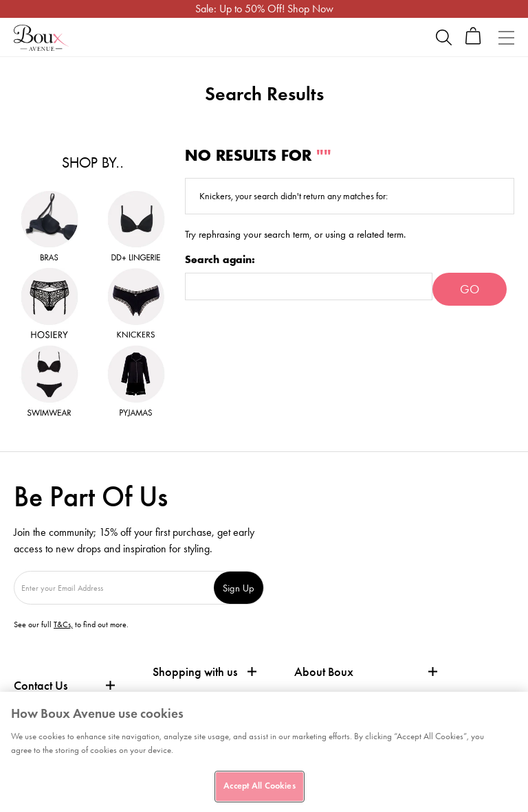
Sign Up (239, 588)
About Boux (324, 672)
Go (470, 289)
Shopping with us (195, 672)
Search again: (220, 260)
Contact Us (41, 686)
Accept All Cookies (259, 786)
